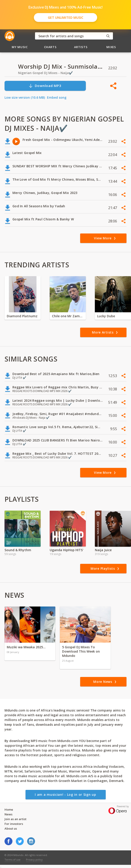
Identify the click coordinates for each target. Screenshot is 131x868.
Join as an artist (15, 819)
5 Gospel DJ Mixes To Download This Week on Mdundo (81, 651)
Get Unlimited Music (66, 17)
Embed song (57, 97)
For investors (14, 824)
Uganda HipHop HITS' (67, 550)
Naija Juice (103, 550)
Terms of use (13, 860)
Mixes (111, 47)
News (8, 814)
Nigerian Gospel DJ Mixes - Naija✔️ (45, 73)
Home (9, 810)
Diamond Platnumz (22, 316)
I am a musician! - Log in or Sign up (65, 794)
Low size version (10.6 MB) (25, 97)
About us (11, 828)
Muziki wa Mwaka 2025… (26, 647)
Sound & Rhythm (18, 550)
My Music (20, 47)
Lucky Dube (106, 316)
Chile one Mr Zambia (68, 316)
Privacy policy (34, 860)
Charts (50, 47)
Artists (81, 47)
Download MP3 (45, 86)
